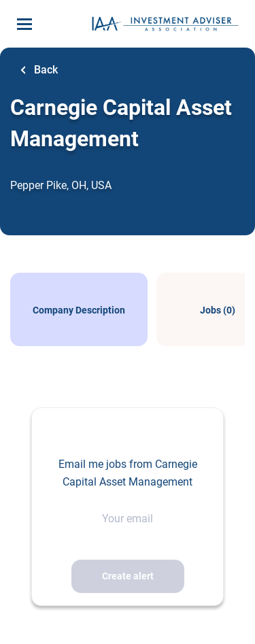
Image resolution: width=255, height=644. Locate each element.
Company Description (79, 310)
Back (45, 70)
